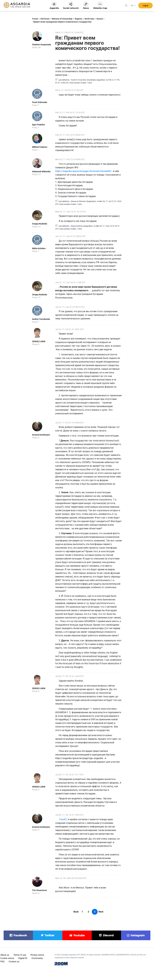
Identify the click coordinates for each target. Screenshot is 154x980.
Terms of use (20, 955)
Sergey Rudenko (40, 224)
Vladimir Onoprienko (42, 45)
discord (108, 935)
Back (76, 912)
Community (37, 958)
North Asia (89, 19)
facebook (20, 935)
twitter (50, 935)
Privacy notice (37, 955)
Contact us (14, 962)
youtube (79, 935)
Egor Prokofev (39, 125)
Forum (35, 19)
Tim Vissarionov (40, 890)
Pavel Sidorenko (40, 102)
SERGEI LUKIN (39, 341)
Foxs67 (63, 819)
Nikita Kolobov (39, 248)
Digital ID (23, 958)
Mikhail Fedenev (40, 147)
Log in (146, 6)
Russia (100, 19)
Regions (79, 19)
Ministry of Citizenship (62, 19)
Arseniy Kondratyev (41, 435)
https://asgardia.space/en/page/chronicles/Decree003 (83, 171)
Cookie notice (7, 958)
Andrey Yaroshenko (41, 319)
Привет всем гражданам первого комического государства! (62, 22)
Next (101, 912)
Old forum (45, 19)
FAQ (2, 962)
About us (5, 955)
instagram (138, 935)
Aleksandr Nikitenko (41, 172)
